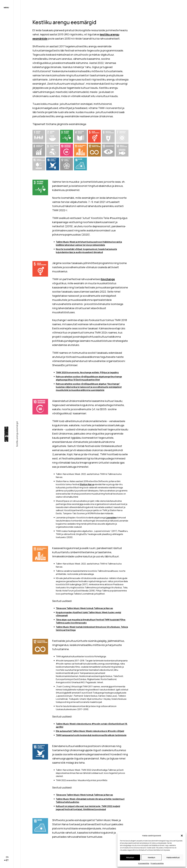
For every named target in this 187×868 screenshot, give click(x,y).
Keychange (108, 279)
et (7, 860)
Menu (6, 8)
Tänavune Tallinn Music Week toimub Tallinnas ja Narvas (84, 608)
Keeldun (152, 857)
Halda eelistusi (173, 857)
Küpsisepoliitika (144, 863)
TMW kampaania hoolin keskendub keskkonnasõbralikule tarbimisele (91, 735)
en (7, 857)
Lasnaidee (111, 518)
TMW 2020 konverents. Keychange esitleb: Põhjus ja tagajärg (87, 372)
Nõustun (130, 857)
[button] (182, 836)
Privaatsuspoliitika (157, 863)
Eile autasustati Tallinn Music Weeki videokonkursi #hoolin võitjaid (90, 731)
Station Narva (87, 484)
